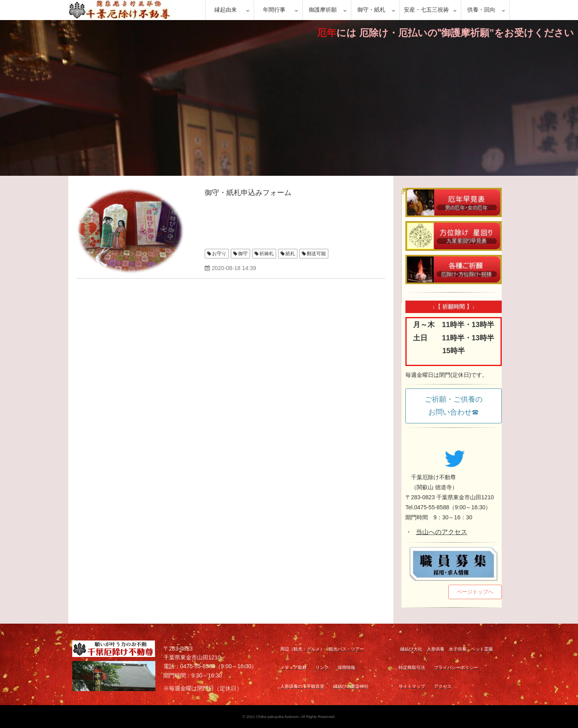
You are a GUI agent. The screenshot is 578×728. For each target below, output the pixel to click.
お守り (219, 254)
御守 (243, 254)
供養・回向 (481, 10)
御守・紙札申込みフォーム (248, 193)
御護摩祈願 (323, 10)
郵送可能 (316, 254)
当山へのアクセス (442, 532)
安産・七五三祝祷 (426, 10)
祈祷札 (267, 254)
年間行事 (274, 10)
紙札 (290, 254)
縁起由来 (226, 10)
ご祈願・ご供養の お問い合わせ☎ (457, 406)
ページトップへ (475, 592)
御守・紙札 (371, 10)
